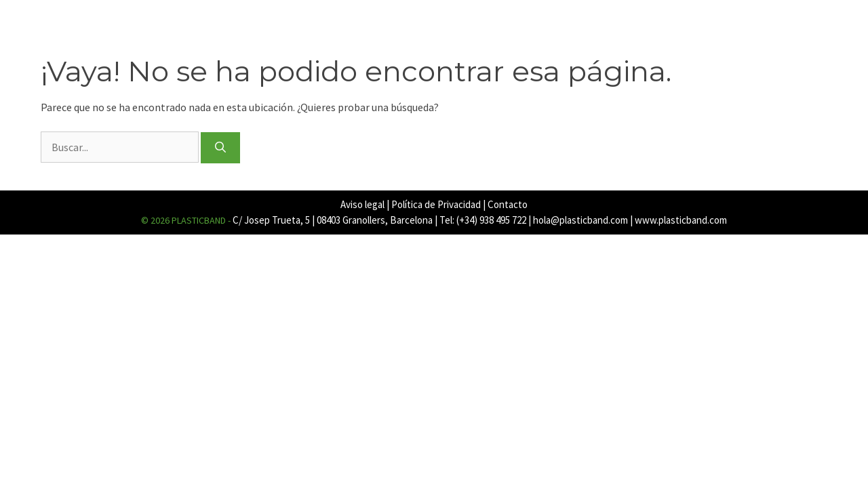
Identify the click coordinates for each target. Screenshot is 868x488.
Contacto (508, 204)
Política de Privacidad (436, 204)
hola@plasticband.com (580, 220)
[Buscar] (220, 148)
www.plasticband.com (681, 220)
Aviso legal (362, 204)
